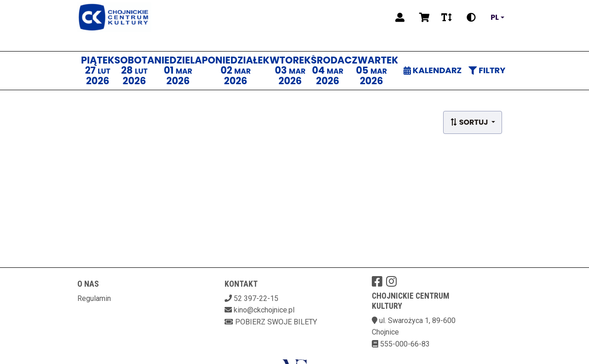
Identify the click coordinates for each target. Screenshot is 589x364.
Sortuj (470, 122)
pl (495, 17)
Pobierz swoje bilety (271, 322)
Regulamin (94, 298)
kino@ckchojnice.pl (264, 310)
